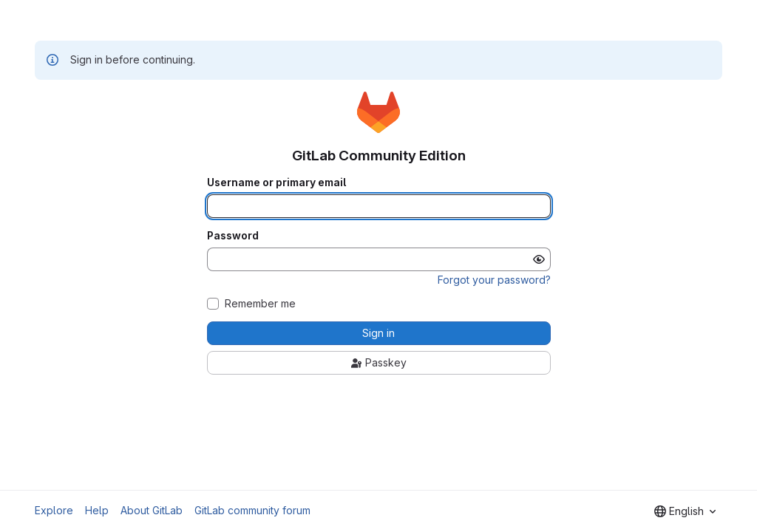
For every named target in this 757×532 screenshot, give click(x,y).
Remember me (260, 304)
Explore (54, 510)
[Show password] (539, 259)
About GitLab (152, 510)
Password (233, 236)
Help (97, 510)
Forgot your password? (494, 280)
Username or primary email (276, 183)
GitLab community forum (252, 510)
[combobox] (685, 511)
